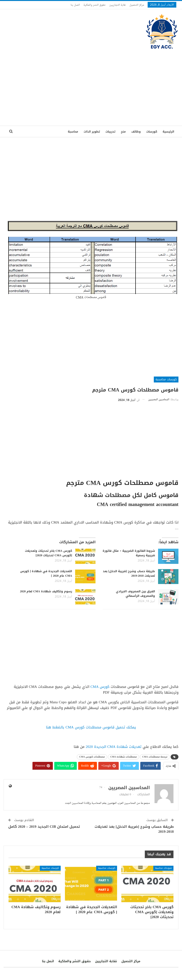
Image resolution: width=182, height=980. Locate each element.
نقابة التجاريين (118, 5)
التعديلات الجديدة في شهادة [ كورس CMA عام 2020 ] (46, 573)
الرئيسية (168, 132)
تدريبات (110, 132)
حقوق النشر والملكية (95, 5)
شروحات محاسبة (163, 868)
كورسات (152, 132)
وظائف (136, 132)
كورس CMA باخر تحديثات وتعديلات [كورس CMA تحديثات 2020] (48, 553)
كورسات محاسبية (166, 379)
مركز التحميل (137, 5)
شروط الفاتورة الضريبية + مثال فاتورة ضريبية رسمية (129, 553)
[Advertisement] (91, 85)
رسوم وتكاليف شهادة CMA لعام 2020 (46, 591)
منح (123, 132)
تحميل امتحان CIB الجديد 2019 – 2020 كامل (44, 827)
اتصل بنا (75, 5)
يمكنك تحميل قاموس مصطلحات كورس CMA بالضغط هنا (91, 727)
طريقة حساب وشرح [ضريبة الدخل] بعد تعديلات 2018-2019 (129, 573)
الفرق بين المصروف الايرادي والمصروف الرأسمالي (135, 594)
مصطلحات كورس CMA (92, 757)
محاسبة (73, 132)
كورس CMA (100, 687)
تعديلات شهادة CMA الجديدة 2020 (114, 747)
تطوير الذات (92, 132)
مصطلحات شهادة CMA (123, 757)
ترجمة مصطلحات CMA (155, 757)
